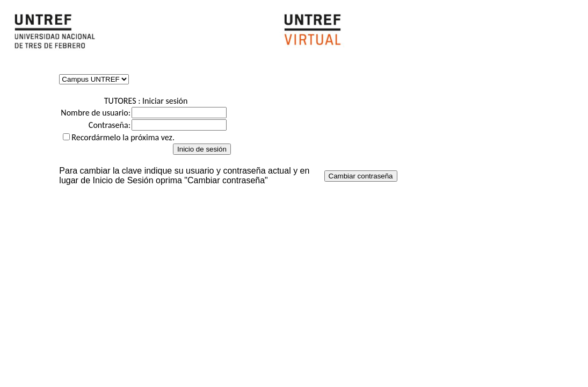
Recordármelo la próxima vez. (123, 137)
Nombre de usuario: (96, 113)
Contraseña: (110, 125)
